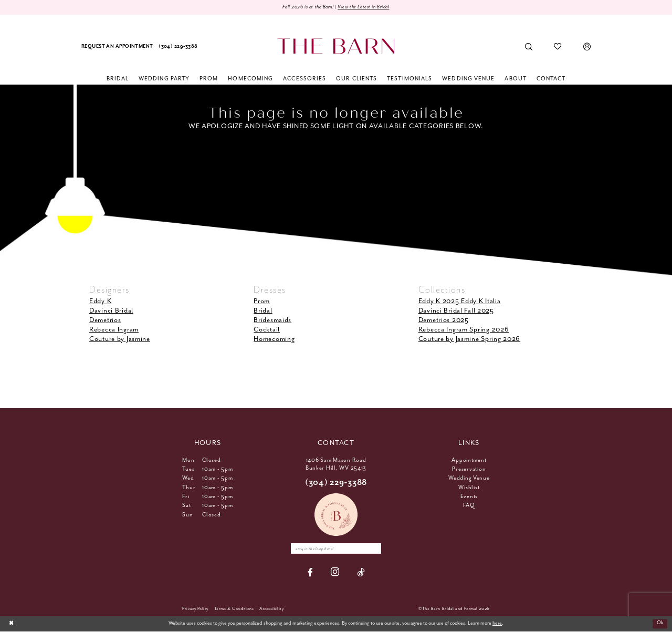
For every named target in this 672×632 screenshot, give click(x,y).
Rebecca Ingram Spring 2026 (464, 330)
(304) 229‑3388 (336, 483)
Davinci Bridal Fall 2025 (456, 311)
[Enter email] (336, 549)
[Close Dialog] (11, 624)
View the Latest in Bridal (365, 7)
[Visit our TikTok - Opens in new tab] (361, 573)
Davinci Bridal (111, 311)
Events (469, 496)
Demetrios (105, 320)
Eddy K (100, 301)
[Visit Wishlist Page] (558, 47)
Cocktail (267, 330)
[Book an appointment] (117, 47)
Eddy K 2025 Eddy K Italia (460, 301)
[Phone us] (178, 47)
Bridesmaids (272, 320)
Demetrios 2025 (444, 320)
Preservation (469, 469)
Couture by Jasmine (120, 340)
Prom (262, 301)
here (497, 624)
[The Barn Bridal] (336, 46)
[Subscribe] (375, 549)
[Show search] (529, 47)
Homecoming (274, 340)
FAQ (469, 506)
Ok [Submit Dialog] (660, 624)
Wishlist (469, 488)
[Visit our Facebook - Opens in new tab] (311, 573)
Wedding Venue (469, 479)
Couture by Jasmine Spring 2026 (470, 340)
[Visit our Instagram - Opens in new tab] (335, 573)
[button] (587, 47)
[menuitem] (117, 47)
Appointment (469, 460)
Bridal (263, 311)
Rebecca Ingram (114, 330)
